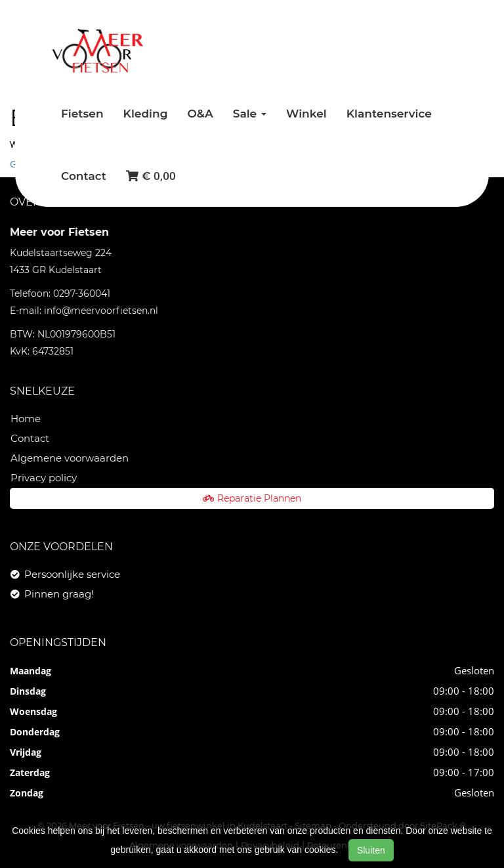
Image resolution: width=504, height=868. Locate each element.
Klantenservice (389, 114)
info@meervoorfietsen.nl (101, 311)
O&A (200, 114)
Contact (84, 176)
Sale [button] (250, 114)
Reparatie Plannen (252, 498)
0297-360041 (82, 293)
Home (26, 419)
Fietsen (82, 114)
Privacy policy (44, 478)
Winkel (306, 114)
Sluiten (371, 850)
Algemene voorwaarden (70, 458)
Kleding (146, 114)
